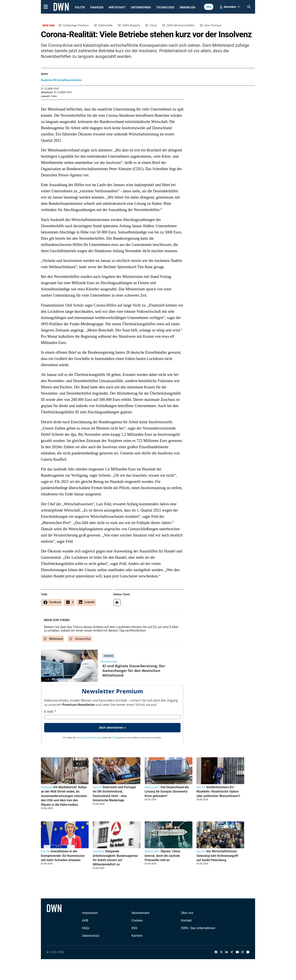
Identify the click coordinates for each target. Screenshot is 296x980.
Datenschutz (91, 936)
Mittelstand (56, 639)
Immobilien (188, 7)
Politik (80, 7)
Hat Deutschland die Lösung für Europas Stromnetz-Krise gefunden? (167, 792)
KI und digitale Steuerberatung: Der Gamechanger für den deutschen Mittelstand (134, 671)
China (153, 25)
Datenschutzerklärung (89, 737)
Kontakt (186, 920)
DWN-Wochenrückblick (181, 25)
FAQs (86, 928)
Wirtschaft (117, 7)
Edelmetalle (105, 25)
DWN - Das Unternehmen (198, 928)
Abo (209, 7)
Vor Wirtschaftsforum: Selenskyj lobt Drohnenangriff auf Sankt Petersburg (217, 856)
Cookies (137, 920)
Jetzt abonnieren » (112, 728)
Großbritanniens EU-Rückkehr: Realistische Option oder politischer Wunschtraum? (218, 792)
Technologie (165, 7)
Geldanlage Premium (76, 25)
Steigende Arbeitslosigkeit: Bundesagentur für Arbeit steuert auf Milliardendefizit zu (115, 858)
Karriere (137, 936)
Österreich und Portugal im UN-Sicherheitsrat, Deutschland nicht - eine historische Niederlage (114, 794)
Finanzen (97, 7)
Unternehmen (141, 7)
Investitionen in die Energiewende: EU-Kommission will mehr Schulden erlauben (63, 856)
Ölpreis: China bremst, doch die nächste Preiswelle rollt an (163, 856)
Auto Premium (213, 25)
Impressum (90, 913)
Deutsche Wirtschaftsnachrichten (61, 80)
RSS (134, 928)
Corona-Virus (83, 639)
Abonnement (141, 913)
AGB (114, 737)
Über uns (187, 913)
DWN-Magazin (131, 25)
